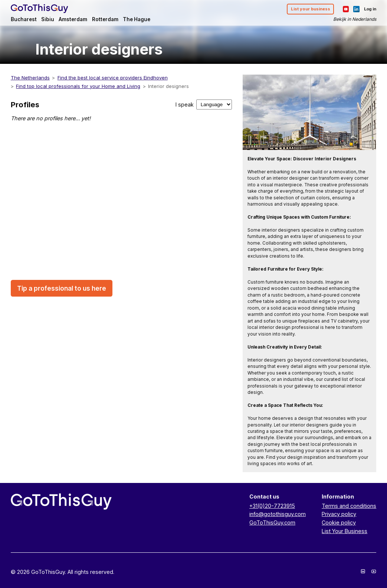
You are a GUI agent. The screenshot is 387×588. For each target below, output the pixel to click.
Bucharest (24, 19)
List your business (311, 9)
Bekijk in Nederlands (355, 19)
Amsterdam (73, 19)
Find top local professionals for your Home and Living (78, 86)
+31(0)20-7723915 (272, 506)
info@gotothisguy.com (278, 514)
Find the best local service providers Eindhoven (113, 78)
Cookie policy (339, 522)
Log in (370, 9)
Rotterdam (105, 19)
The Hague (137, 19)
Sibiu (48, 19)
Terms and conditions (349, 506)
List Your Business (345, 531)
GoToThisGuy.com (272, 522)
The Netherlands (30, 78)
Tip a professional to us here (62, 288)
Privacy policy (339, 514)
